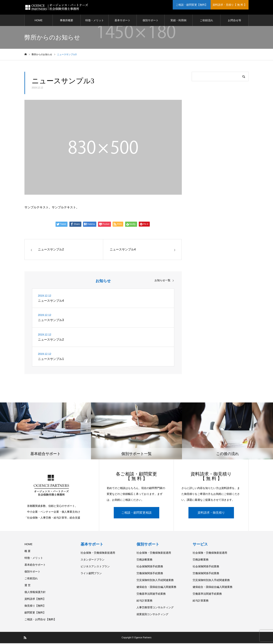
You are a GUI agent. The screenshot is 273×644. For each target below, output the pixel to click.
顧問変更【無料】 (35, 613)
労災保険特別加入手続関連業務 (155, 581)
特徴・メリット (95, 21)
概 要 (27, 552)
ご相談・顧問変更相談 (136, 513)
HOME (38, 21)
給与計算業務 (144, 601)
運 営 (27, 586)
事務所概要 (67, 21)
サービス (200, 545)
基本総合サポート (35, 565)
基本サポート (122, 21)
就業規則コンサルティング (152, 615)
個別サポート (151, 21)
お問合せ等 (235, 21)
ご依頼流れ (206, 21)
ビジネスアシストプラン (95, 567)
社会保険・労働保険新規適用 (98, 553)
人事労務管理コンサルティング (155, 608)
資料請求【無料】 (35, 600)
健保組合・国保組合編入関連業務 (156, 588)
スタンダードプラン (93, 560)
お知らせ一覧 (162, 281)
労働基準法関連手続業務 (151, 594)
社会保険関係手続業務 (150, 567)
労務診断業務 (144, 560)
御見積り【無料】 (35, 606)
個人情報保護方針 (35, 593)
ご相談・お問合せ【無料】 (40, 620)
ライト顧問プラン (91, 574)
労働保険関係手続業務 (150, 574)
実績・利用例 (178, 21)
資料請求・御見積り (211, 513)
